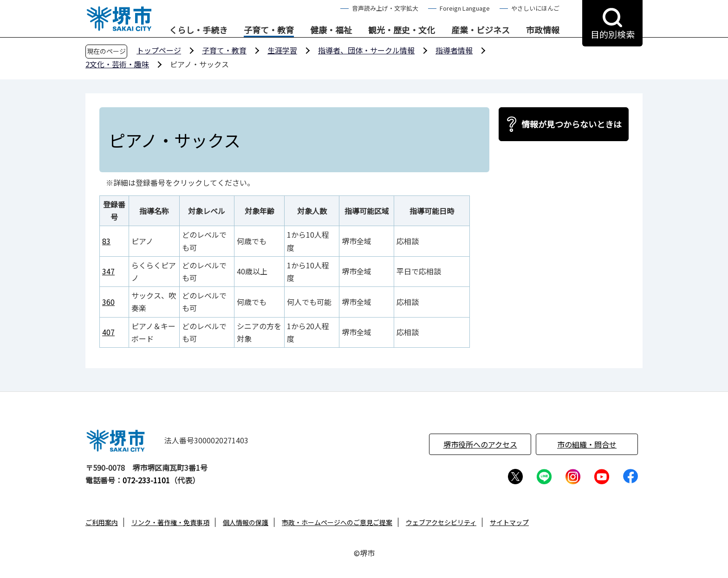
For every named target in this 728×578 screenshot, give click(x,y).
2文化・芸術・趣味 (117, 64)
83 (106, 241)
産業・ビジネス (481, 30)
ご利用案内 (102, 522)
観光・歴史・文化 (402, 30)
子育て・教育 (269, 30)
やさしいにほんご (535, 8)
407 (108, 332)
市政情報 (543, 30)
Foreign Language (465, 8)
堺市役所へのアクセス (480, 444)
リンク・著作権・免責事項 (170, 522)
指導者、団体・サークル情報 (366, 50)
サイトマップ (509, 522)
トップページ (159, 50)
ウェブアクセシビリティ (441, 522)
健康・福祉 (331, 30)
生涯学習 (282, 50)
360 (108, 302)
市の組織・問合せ (587, 444)
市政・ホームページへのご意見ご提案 (337, 522)
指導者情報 (454, 50)
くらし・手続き (198, 30)
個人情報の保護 (246, 522)
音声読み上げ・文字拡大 (385, 8)
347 (108, 271)
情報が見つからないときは (572, 124)
